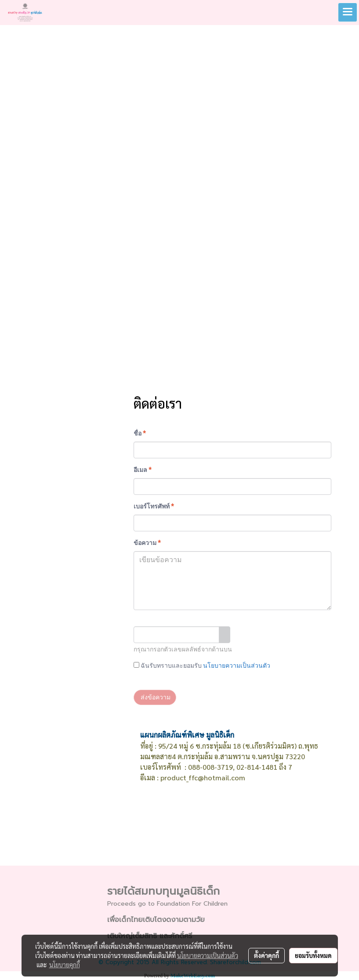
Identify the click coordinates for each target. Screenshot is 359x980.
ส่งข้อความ (155, 697)
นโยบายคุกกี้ (65, 965)
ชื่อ (140, 433)
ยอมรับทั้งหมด (313, 955)
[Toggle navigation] (348, 12)
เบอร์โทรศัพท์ (154, 506)
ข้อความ (147, 543)
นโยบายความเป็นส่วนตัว (237, 666)
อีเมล (143, 470)
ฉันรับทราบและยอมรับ (202, 666)
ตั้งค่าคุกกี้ (267, 955)
